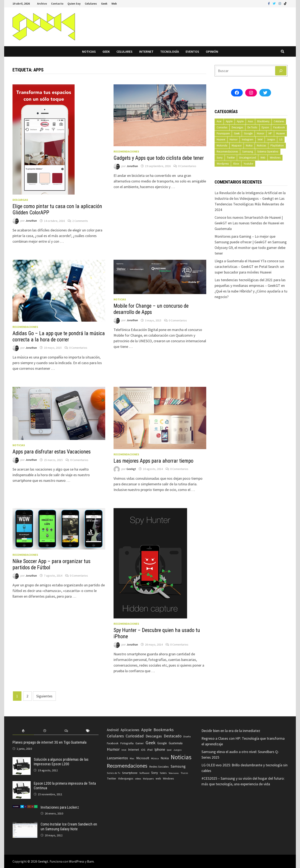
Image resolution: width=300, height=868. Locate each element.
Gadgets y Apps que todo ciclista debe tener (159, 158)
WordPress (77, 861)
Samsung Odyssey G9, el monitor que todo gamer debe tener (251, 248)
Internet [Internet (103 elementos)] (134, 750)
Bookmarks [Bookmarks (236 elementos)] (164, 730)
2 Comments (80, 221)
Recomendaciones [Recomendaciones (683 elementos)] (127, 766)
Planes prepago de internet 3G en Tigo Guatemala (49, 742)
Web (114, 4)
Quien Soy (74, 4)
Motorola (222, 145)
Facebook (279, 127)
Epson (265, 127)
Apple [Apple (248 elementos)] (146, 730)
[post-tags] (88, 731)
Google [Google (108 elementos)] (162, 743)
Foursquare (223, 133)
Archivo (42, 4)
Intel (260, 139)
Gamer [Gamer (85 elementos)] (140, 743)
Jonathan (31, 221)
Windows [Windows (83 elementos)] (168, 779)
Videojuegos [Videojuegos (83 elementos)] (126, 779)
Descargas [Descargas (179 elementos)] (154, 736)
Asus (250, 121)
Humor (234, 139)
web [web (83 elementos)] (158, 779)
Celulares (91, 4)
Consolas (222, 127)
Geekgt (131, 469)
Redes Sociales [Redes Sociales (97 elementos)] (159, 767)
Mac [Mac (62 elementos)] (132, 758)
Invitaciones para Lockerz (60, 807)
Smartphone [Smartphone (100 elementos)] (130, 773)
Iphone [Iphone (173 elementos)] (160, 749)
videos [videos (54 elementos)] (138, 779)
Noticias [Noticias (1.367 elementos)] (181, 757)
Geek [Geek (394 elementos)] (151, 743)
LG (281, 139)
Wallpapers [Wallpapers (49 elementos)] (148, 779)
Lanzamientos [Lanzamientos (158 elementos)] (117, 758)
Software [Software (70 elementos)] (144, 773)
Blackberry (263, 121)
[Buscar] (281, 71)
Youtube (248, 164)
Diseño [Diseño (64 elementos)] (187, 736)
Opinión (212, 51)
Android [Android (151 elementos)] (113, 730)
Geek (104, 4)
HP (270, 133)
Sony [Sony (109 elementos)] (155, 773)
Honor (261, 133)
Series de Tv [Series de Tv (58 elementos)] (114, 773)
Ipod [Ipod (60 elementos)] (169, 750)
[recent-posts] (45, 731)
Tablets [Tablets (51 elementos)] (163, 773)
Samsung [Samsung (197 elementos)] (178, 766)
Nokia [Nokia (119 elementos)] (165, 758)
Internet (146, 51)
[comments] (66, 731)
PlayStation (277, 145)
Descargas (20, 200)
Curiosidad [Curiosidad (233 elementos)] (135, 736)
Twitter (231, 158)
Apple (229, 121)
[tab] (23, 731)
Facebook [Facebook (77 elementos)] (113, 743)
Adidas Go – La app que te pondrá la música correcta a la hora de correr (59, 337)
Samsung (248, 152)
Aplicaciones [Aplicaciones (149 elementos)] (130, 730)
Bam (90, 861)
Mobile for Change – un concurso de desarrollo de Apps (151, 309)
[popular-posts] (23, 731)
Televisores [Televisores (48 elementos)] (174, 773)
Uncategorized (248, 158)
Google (248, 133)
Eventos (192, 51)
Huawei (281, 133)
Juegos (271, 139)
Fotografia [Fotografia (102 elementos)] (127, 743)
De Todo (252, 127)
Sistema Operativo (268, 152)
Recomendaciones (126, 151)
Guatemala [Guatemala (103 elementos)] (176, 743)
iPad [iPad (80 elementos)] (150, 750)
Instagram (248, 139)
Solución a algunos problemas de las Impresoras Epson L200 (61, 762)
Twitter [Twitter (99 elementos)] (112, 778)
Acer (219, 121)
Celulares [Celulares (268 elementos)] (115, 736)
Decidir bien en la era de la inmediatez (231, 731)
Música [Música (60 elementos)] (155, 758)
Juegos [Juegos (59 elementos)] (177, 750)
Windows (275, 158)
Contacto (57, 4)
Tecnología (170, 51)
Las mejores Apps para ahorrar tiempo (153, 461)
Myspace (237, 145)
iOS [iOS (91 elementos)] (143, 750)
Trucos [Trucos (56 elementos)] (184, 773)
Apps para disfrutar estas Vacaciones (52, 452)
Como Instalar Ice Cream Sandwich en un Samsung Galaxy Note (69, 827)
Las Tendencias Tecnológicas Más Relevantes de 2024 (250, 204)
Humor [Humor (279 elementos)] (113, 749)
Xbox (236, 164)
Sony (220, 158)
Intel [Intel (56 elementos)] (124, 750)
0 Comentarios (187, 166)
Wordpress (223, 164)
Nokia (249, 145)
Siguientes (44, 696)
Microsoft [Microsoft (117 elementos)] (143, 758)
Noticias (89, 51)
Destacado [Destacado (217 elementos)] (173, 736)
